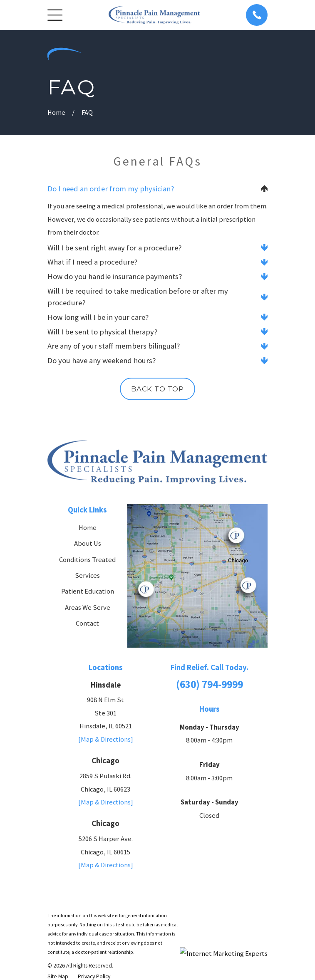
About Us (88, 544)
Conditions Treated (87, 560)
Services (87, 576)
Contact (87, 624)
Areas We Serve (88, 608)
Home (88, 528)
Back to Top (157, 389)
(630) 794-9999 (210, 684)
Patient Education (88, 592)
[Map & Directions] (106, 740)
